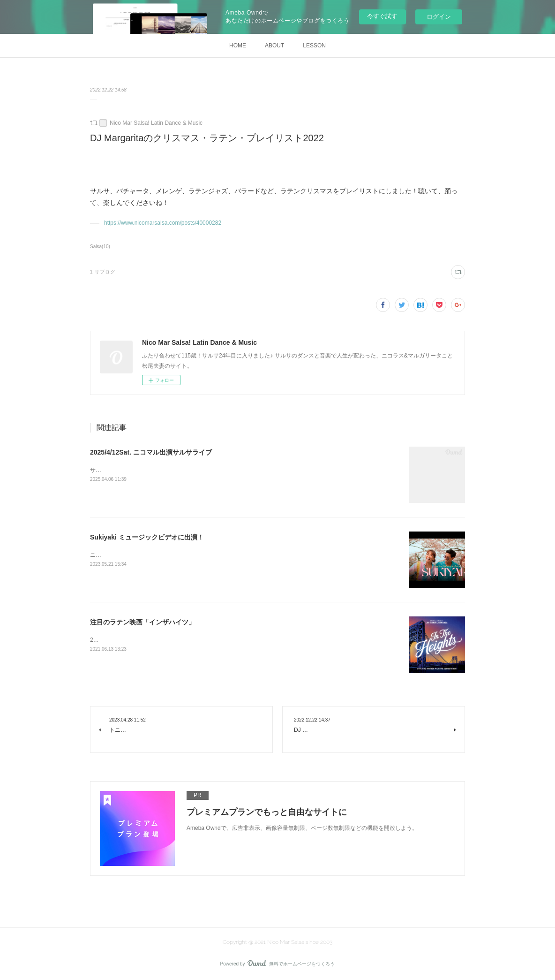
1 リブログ (103, 272)
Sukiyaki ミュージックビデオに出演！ (147, 537)
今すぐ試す (382, 16)
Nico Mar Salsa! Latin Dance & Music (156, 123)
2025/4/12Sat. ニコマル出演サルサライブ (151, 452)
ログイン (439, 17)
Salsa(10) (100, 247)
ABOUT (274, 46)
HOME (238, 46)
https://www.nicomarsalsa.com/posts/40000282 (163, 223)
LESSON (314, 46)
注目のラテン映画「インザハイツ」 (142, 622)
